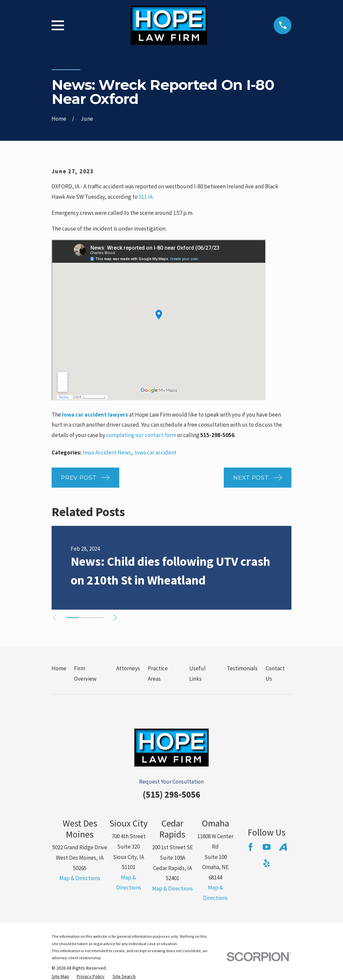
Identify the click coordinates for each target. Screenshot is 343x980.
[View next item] (117, 618)
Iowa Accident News (107, 452)
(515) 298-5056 (171, 794)
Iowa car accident (156, 452)
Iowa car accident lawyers (95, 415)
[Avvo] (283, 847)
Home (59, 668)
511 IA (146, 197)
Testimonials (242, 668)
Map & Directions (80, 878)
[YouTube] (267, 847)
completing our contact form (141, 435)
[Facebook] (251, 847)
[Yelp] (267, 863)
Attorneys (128, 668)
